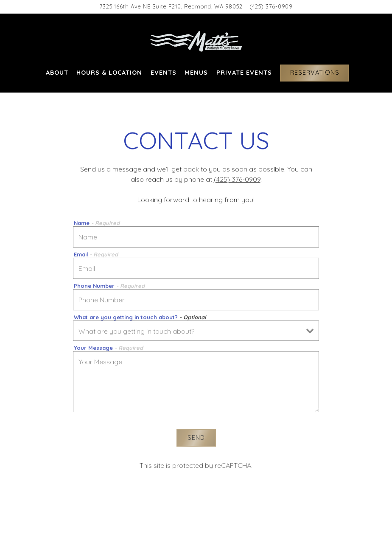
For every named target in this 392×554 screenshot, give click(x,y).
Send (196, 439)
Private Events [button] (244, 73)
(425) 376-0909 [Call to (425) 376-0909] (271, 6)
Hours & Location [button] (109, 73)
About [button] (57, 73)
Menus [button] (196, 73)
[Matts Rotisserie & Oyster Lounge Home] (196, 41)
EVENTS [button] (164, 73)
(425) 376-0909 (237, 180)
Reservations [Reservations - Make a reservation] (315, 73)
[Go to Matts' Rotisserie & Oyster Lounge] (171, 7)
